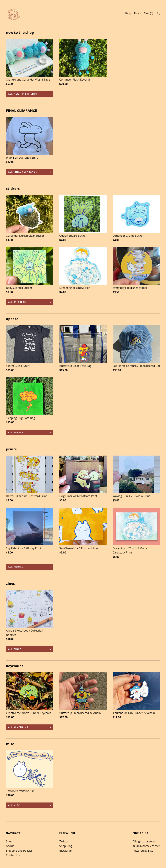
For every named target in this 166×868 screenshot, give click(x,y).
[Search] (159, 14)
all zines (15, 649)
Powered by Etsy (143, 851)
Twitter (64, 841)
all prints (16, 567)
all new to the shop (23, 94)
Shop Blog (66, 846)
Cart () (149, 13)
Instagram (66, 851)
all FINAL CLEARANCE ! (23, 172)
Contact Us (13, 855)
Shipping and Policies (19, 851)
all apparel (17, 432)
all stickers (17, 302)
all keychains (18, 727)
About (137, 13)
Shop (128, 13)
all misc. (15, 805)
